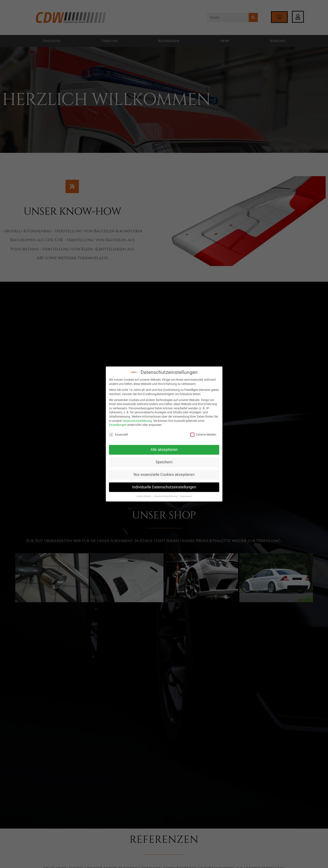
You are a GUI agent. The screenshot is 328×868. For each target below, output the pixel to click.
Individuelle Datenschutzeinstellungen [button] (164, 487)
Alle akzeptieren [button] (164, 450)
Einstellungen (118, 425)
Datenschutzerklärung (137, 421)
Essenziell (118, 435)
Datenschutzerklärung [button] (166, 496)
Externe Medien (203, 435)
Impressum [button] (186, 496)
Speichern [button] (164, 462)
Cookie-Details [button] (144, 496)
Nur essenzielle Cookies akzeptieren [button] (164, 475)
